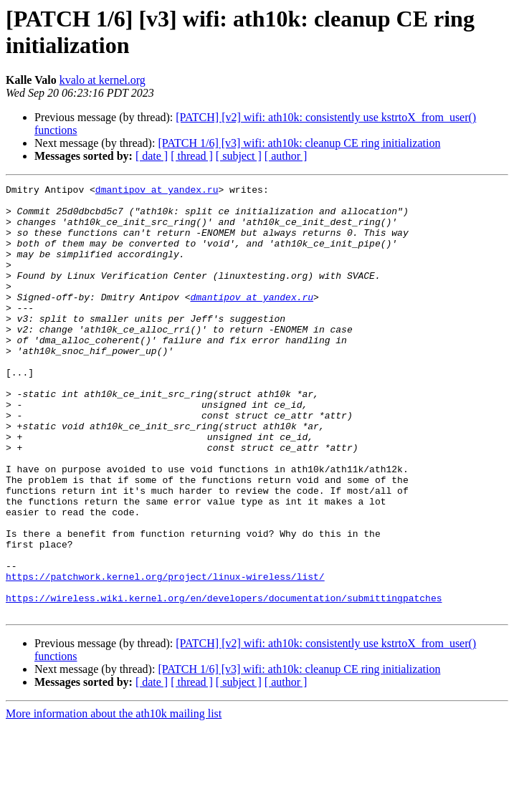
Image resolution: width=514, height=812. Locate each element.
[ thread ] (192, 156)
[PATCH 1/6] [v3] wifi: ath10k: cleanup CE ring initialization (299, 143)
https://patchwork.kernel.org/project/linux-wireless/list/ (165, 656)
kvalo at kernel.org (103, 80)
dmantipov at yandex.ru (157, 191)
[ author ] (286, 156)
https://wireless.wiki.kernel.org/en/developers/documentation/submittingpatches (224, 682)
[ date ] (152, 156)
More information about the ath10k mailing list (114, 799)
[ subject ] (239, 156)
